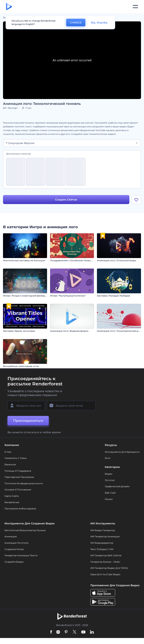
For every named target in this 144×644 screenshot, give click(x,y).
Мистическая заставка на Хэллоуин (24, 261)
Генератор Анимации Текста (21, 556)
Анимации (11, 537)
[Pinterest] (66, 633)
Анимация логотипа (16, 543)
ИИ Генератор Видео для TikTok (109, 569)
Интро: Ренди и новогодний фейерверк (27, 296)
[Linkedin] (92, 633)
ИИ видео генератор (103, 531)
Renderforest (12, 503)
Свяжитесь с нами (15, 459)
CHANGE (76, 23)
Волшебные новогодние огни (21, 367)
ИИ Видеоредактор (102, 543)
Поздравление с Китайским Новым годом (75, 261)
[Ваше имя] (26, 406)
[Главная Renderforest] (9, 7)
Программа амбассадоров (20, 509)
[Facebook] (51, 633)
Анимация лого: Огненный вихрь (117, 261)
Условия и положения (18, 490)
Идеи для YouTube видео (105, 575)
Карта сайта (12, 496)
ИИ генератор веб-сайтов (106, 556)
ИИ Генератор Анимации (105, 537)
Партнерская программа (19, 478)
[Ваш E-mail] (71, 406)
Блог (108, 459)
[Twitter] (75, 633)
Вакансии (10, 465)
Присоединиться (28, 421)
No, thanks (99, 23)
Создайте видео (14, 562)
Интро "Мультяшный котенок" (68, 296)
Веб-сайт (110, 493)
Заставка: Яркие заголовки (19, 331)
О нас (8, 452)
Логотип (110, 481)
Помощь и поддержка (18, 471)
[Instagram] (58, 633)
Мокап (109, 500)
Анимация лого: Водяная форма (69, 331)
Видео (109, 474)
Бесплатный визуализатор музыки (25, 531)
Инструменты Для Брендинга (122, 452)
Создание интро (14, 550)
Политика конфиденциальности (24, 484)
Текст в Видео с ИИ (102, 550)
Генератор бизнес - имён (105, 562)
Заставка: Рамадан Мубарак (114, 296)
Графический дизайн (117, 487)
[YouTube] (83, 633)
